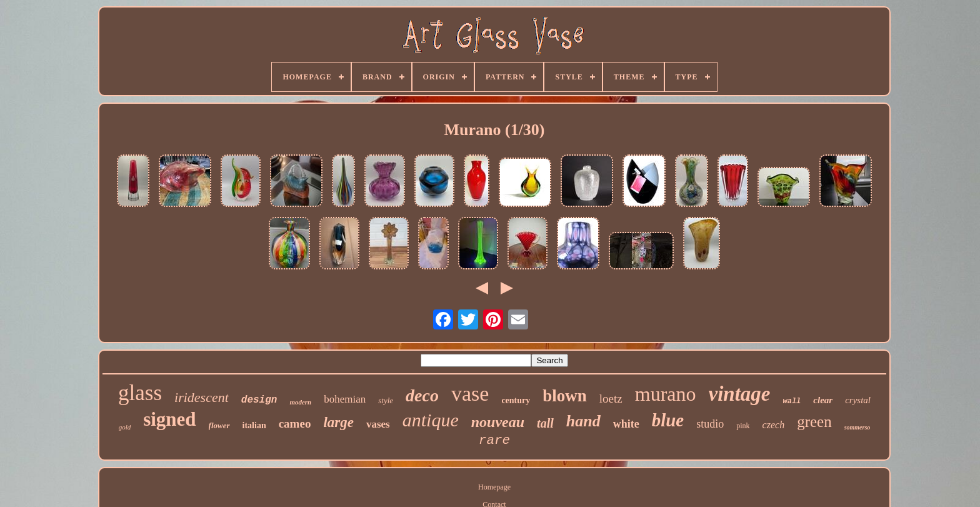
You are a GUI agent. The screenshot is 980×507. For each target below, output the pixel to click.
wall (792, 401)
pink (743, 426)
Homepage (494, 487)
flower (219, 425)
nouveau (498, 422)
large (338, 422)
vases (378, 424)
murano (666, 394)
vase (470, 394)
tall (545, 423)
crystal (858, 400)
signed (169, 419)
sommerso (857, 427)
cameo (295, 424)
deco (422, 395)
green (814, 422)
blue (668, 420)
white (626, 424)
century (516, 400)
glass (140, 393)
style (386, 400)
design (259, 400)
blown (565, 396)
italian (254, 425)
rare (494, 440)
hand (583, 421)
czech (774, 425)
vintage (740, 394)
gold (125, 427)
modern (300, 402)
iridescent (202, 397)
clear (823, 400)
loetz (611, 399)
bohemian (345, 399)
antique (431, 420)
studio (710, 424)
